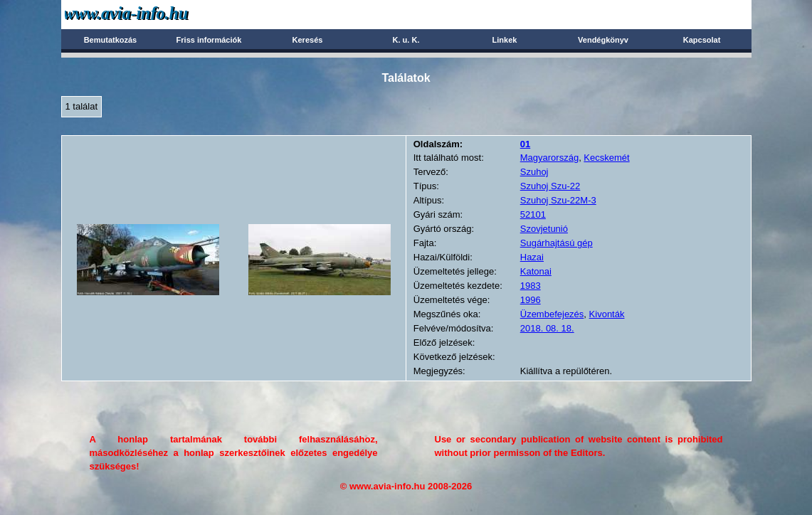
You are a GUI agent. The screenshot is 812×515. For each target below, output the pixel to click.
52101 (533, 214)
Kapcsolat (702, 40)
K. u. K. (406, 40)
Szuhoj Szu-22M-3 (558, 200)
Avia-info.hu (151, 14)
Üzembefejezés (552, 314)
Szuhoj (534, 172)
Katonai (536, 271)
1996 (531, 300)
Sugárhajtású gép (557, 243)
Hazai (532, 257)
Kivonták (607, 314)
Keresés (308, 40)
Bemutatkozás (111, 40)
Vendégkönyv (603, 40)
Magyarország (549, 158)
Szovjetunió (544, 229)
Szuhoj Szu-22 (550, 186)
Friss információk (209, 40)
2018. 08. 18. (547, 328)
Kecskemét (606, 158)
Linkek (505, 40)
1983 (531, 286)
